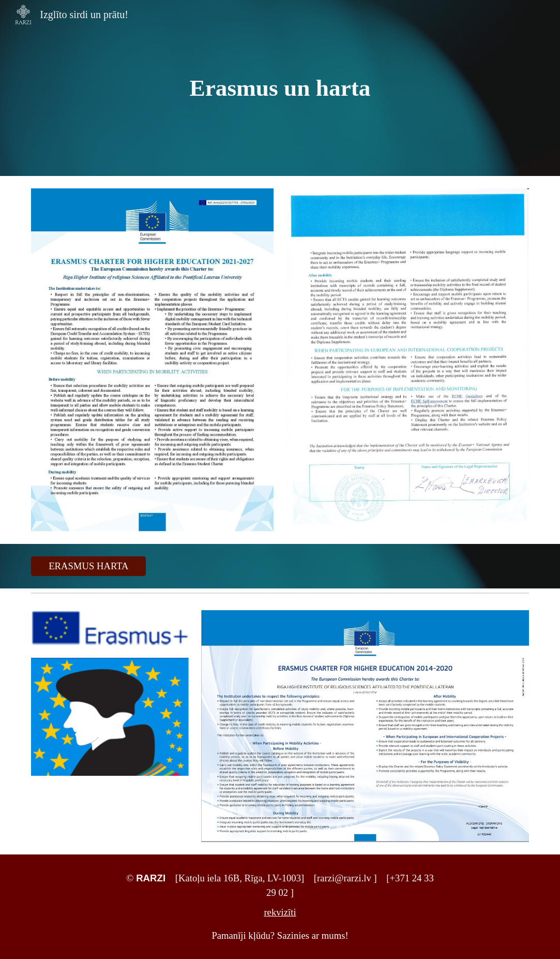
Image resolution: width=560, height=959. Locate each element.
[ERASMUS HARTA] (88, 566)
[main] (280, 88)
